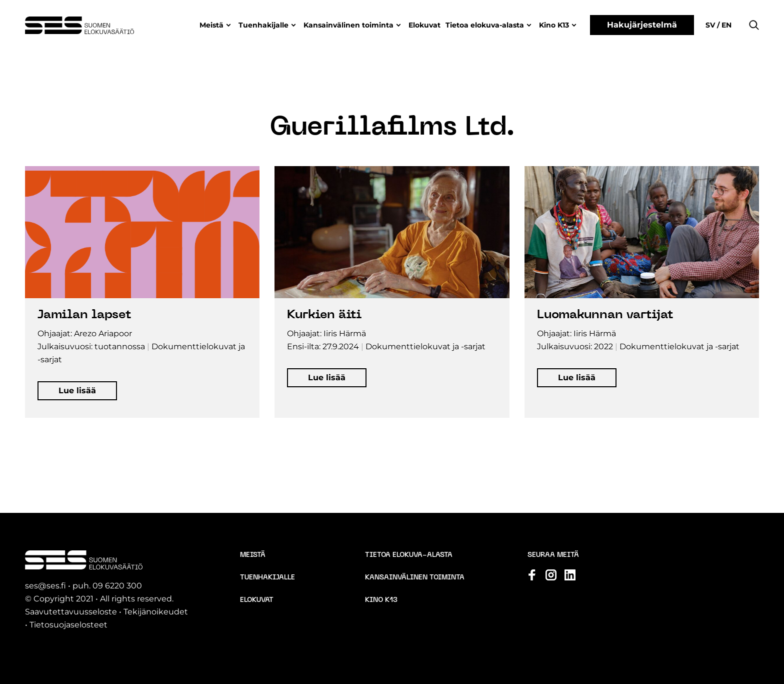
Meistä (211, 25)
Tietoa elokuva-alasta (485, 25)
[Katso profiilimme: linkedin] (570, 575)
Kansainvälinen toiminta (348, 25)
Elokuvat (424, 25)
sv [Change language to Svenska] (711, 25)
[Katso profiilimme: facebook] (532, 575)
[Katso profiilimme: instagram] (551, 575)
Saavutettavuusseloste (71, 612)
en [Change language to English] (725, 25)
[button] (754, 25)
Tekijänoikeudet (156, 612)
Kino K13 (554, 25)
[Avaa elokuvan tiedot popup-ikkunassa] (142, 292)
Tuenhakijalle (263, 25)
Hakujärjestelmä (642, 25)
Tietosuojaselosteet (68, 625)
